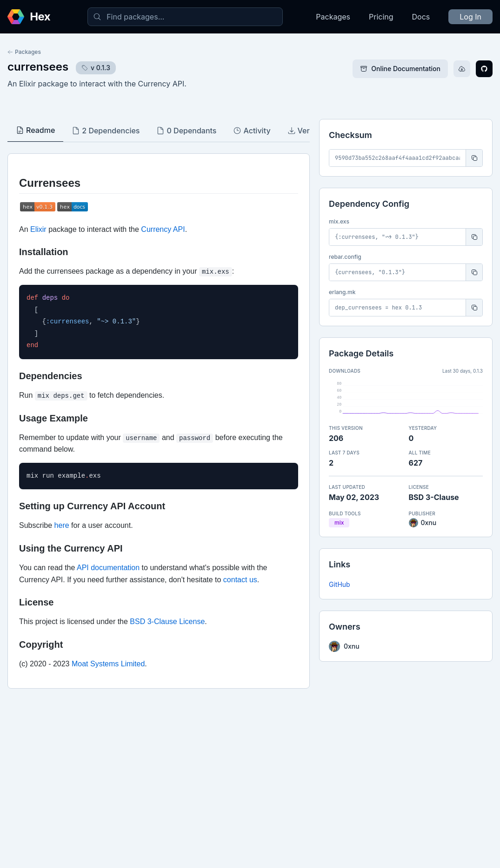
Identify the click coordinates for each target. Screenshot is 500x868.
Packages (333, 17)
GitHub (340, 584)
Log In (470, 17)
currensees (38, 67)
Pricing (381, 17)
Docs (421, 17)
